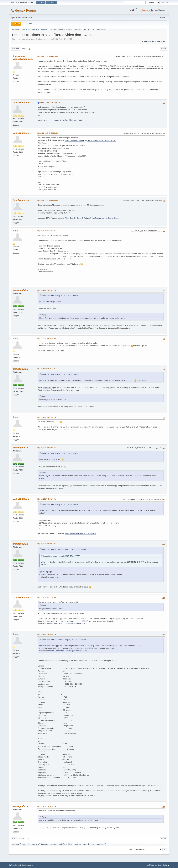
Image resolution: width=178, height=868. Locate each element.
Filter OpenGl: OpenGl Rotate (77, 218)
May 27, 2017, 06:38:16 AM (47, 544)
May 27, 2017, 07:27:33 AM (47, 597)
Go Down (15, 49)
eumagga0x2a (60, 29)
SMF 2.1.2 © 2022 (15, 865)
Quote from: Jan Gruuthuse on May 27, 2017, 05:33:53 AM (64, 549)
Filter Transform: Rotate (75, 140)
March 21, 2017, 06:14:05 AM (47, 56)
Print (164, 49)
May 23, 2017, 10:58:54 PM (47, 369)
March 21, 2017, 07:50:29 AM (47, 133)
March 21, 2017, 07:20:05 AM (50, 103)
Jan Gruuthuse (21, 103)
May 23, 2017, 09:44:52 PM (47, 338)
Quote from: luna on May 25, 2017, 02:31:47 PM (60, 453)
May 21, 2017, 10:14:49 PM (47, 290)
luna (15, 231)
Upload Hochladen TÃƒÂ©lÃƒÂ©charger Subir (63, 120)
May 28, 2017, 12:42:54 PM (47, 634)
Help (147, 865)
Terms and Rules (156, 865)
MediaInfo (47, 387)
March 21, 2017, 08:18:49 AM (47, 200)
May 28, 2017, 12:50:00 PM (47, 806)
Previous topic (148, 41)
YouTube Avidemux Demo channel (101, 140)
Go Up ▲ (166, 865)
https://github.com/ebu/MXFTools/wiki (81, 533)
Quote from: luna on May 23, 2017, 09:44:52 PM (60, 374)
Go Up (14, 838)
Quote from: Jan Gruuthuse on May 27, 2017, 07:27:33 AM (64, 640)
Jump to (131, 849)
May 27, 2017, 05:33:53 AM (47, 499)
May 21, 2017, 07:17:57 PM (47, 231)
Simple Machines (28, 865)
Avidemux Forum (23, 10)
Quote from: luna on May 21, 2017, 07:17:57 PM (60, 296)
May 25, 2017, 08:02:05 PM (47, 448)
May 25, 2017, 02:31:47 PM (47, 417)
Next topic (161, 41)
